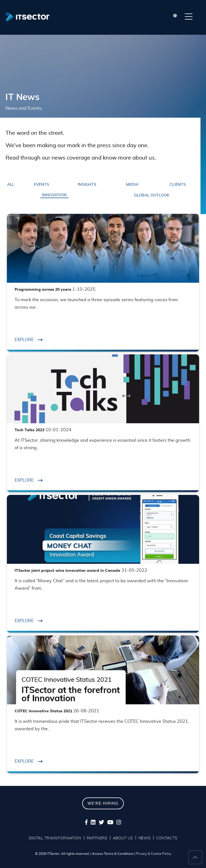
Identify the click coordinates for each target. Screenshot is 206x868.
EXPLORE (29, 340)
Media (132, 185)
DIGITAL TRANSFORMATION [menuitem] (55, 838)
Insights (87, 185)
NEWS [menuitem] (145, 838)
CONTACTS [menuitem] (167, 838)
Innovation (54, 195)
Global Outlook (152, 195)
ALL (11, 185)
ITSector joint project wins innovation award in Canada (81, 571)
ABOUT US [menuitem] (123, 838)
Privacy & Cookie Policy (154, 854)
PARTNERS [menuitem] (97, 838)
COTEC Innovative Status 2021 (57, 711)
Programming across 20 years (55, 290)
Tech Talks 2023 (43, 430)
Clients (178, 185)
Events (42, 185)
